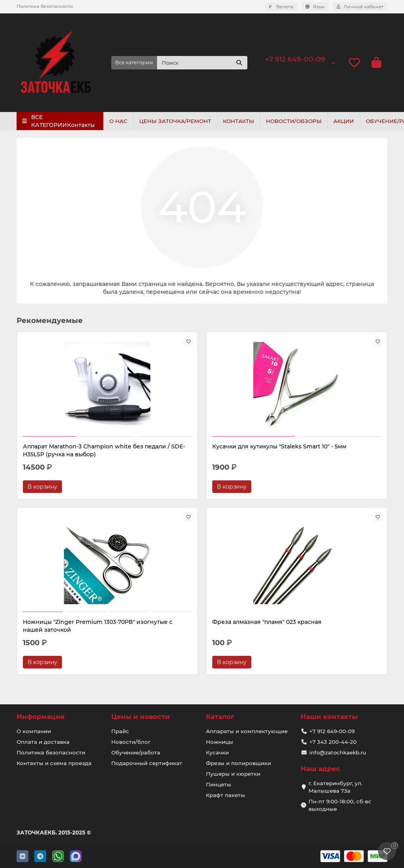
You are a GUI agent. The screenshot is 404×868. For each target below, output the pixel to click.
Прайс (120, 731)
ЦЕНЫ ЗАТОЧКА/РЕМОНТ (178, 121)
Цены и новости (140, 717)
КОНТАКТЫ (242, 121)
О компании (34, 731)
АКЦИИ (351, 121)
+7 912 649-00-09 (295, 59)
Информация (41, 717)
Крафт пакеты (225, 795)
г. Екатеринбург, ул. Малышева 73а (336, 787)
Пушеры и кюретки (233, 774)
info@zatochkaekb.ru (338, 752)
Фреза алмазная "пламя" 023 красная (65, 634)
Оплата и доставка (43, 742)
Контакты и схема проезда (54, 763)
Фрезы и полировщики (238, 763)
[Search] (202, 63)
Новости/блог (131, 742)
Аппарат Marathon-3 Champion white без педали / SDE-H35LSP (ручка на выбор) (69, 454)
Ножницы (220, 742)
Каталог (220, 717)
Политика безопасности (45, 6)
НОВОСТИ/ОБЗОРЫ (299, 121)
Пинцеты (219, 784)
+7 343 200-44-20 (333, 742)
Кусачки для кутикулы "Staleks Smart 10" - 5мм (194, 450)
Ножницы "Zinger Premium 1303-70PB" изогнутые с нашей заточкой (327, 450)
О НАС (119, 121)
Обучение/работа (136, 752)
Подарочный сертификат (147, 763)
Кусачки (217, 752)
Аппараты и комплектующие (247, 731)
